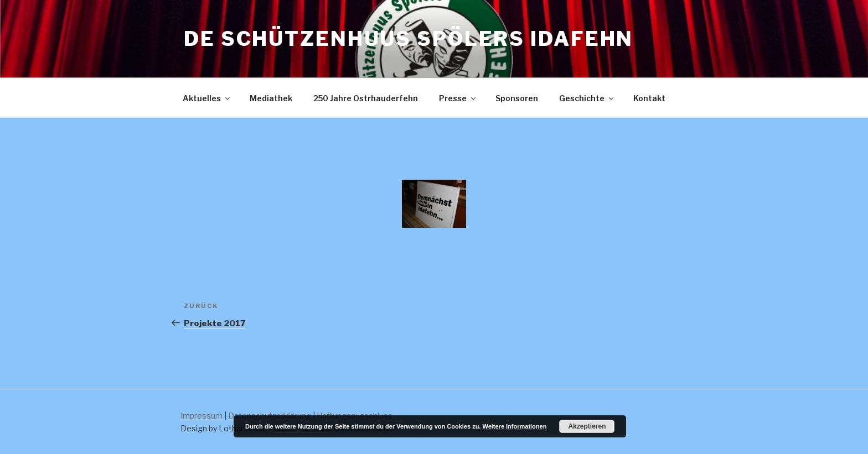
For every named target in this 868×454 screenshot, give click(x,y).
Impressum (201, 416)
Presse (458, 98)
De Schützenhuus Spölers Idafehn (409, 39)
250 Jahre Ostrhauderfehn (366, 98)
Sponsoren (517, 98)
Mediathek (271, 98)
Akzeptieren (587, 426)
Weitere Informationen (514, 426)
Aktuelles (207, 98)
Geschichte (587, 98)
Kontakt (649, 98)
